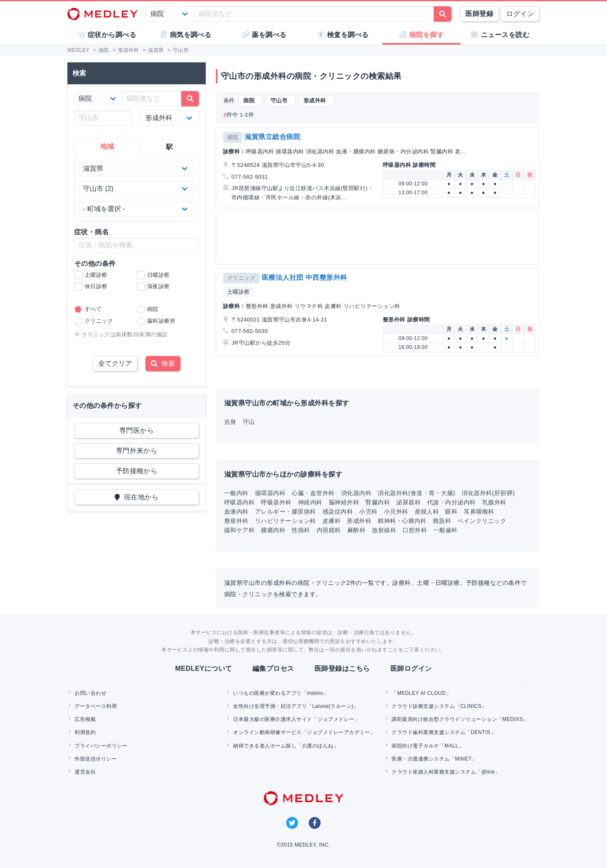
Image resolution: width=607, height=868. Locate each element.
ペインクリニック (482, 521)
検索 (163, 363)
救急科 (442, 521)
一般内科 (236, 493)
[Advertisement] (379, 238)
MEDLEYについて (203, 668)
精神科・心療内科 (402, 521)
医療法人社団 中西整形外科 (305, 277)
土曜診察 (239, 292)
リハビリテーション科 (286, 521)
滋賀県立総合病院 (272, 137)
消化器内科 (356, 493)
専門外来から (137, 451)
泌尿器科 (408, 502)
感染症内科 (338, 512)
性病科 (301, 530)
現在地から (137, 497)
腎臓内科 (378, 502)
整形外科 (236, 521)
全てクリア (115, 363)
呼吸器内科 (239, 502)
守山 (249, 422)
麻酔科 (356, 530)
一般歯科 (446, 530)
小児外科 (396, 512)
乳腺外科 (494, 502)
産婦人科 (427, 512)
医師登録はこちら (342, 668)
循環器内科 (270, 493)
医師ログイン (411, 668)
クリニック (241, 278)
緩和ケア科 (239, 530)
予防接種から (137, 471)
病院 (233, 137)
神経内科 (310, 502)
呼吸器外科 (276, 502)
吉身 (230, 422)
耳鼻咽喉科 (479, 512)
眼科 (451, 512)
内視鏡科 (329, 530)
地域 (107, 146)
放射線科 (384, 530)
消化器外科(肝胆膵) (488, 493)
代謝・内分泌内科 (451, 502)
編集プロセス (273, 668)
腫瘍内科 (273, 530)
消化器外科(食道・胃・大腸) (416, 493)
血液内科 (236, 512)
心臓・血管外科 (313, 493)
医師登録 (479, 14)
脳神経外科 (344, 502)
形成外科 (359, 521)
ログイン (520, 14)
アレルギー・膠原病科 (286, 512)
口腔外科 (415, 530)
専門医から (137, 430)
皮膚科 (332, 521)
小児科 (368, 512)
